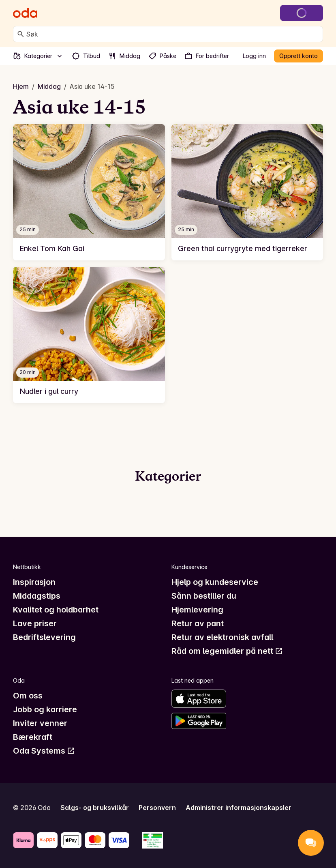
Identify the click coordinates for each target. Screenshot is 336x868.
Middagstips (37, 596)
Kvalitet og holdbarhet (56, 610)
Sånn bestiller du (204, 596)
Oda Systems (44, 751)
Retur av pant (198, 623)
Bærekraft (33, 737)
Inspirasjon (34, 582)
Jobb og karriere (45, 709)
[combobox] (173, 34)
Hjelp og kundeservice (215, 582)
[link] (89, 192)
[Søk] (21, 34)
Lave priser (35, 623)
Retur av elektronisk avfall (222, 637)
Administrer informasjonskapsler (239, 808)
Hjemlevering (197, 610)
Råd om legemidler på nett (227, 651)
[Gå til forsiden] (25, 13)
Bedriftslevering (44, 637)
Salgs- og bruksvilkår (95, 808)
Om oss (28, 696)
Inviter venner (40, 723)
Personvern (157, 808)
